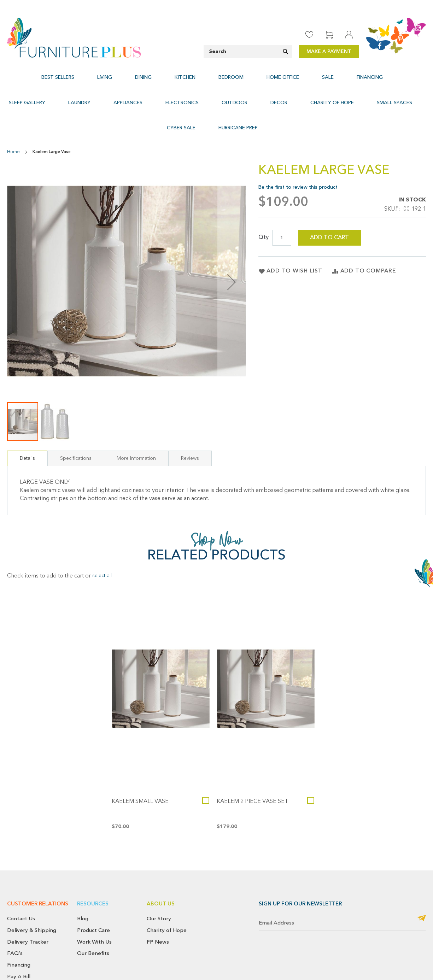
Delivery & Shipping (32, 905)
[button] (54, 396)
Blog (83, 893)
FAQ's (15, 928)
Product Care (93, 905)
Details (27, 433)
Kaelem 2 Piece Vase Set (253, 776)
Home (13, 127)
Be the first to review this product (298, 162)
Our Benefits (93, 928)
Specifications (76, 433)
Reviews (190, 433)
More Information (136, 433)
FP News (158, 916)
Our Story (159, 893)
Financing (19, 939)
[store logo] (74, 38)
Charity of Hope (167, 905)
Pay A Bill (19, 951)
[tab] (27, 433)
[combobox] (248, 52)
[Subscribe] (422, 893)
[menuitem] (93, 73)
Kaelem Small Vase (140, 776)
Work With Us (94, 916)
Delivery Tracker (28, 916)
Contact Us (21, 893)
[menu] (216, 73)
